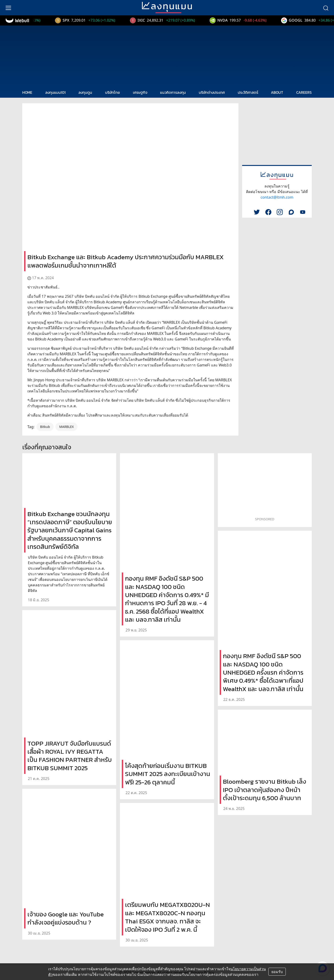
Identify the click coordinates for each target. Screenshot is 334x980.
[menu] (8, 8)
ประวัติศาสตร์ (248, 92)
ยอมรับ (277, 972)
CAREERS (304, 92)
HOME (27, 92)
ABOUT (277, 92)
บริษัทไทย (112, 92)
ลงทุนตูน (85, 92)
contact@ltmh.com (277, 197)
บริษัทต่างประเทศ (212, 92)
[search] (326, 8)
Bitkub (45, 427)
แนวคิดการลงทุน (173, 92)
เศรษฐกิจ (140, 92)
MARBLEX (66, 427)
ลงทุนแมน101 (55, 92)
